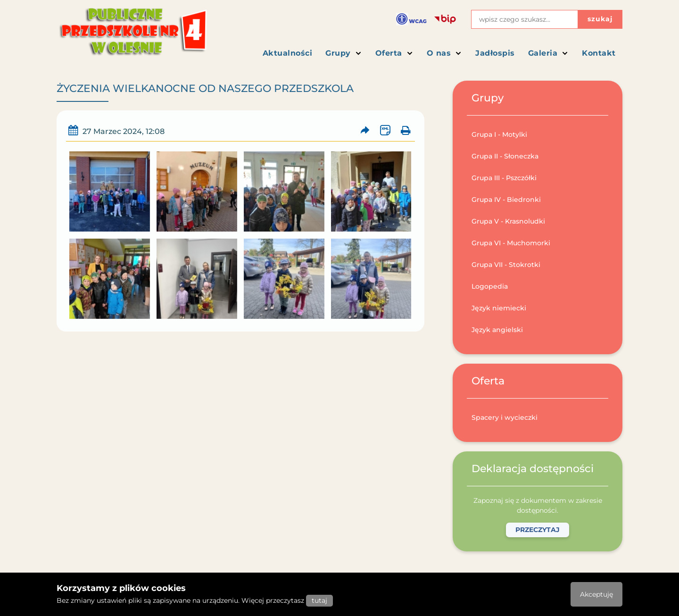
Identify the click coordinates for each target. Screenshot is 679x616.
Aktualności (288, 53)
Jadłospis (495, 53)
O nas (445, 53)
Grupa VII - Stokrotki (506, 265)
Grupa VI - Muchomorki (511, 243)
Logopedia (490, 286)
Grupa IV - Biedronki (506, 200)
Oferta (394, 53)
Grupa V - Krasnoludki (508, 221)
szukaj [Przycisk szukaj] (600, 19)
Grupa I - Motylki (499, 134)
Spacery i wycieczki (505, 417)
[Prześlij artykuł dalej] (365, 130)
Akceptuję (596, 594)
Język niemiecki (499, 308)
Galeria (549, 53)
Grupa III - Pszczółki (504, 178)
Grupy (344, 53)
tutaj (319, 600)
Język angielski (497, 330)
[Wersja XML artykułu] (385, 130)
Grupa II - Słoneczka (505, 156)
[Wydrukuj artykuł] (405, 130)
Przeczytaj (538, 530)
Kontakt (599, 53)
